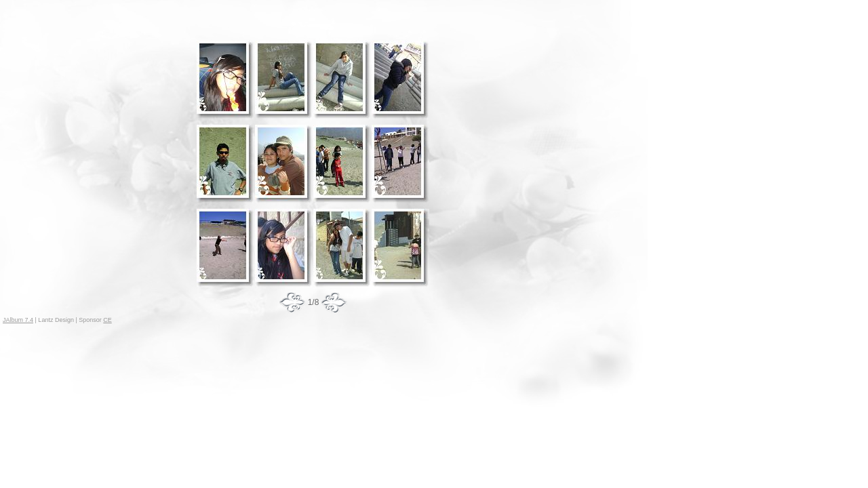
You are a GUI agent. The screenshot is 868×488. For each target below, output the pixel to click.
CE (107, 320)
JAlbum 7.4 (18, 320)
